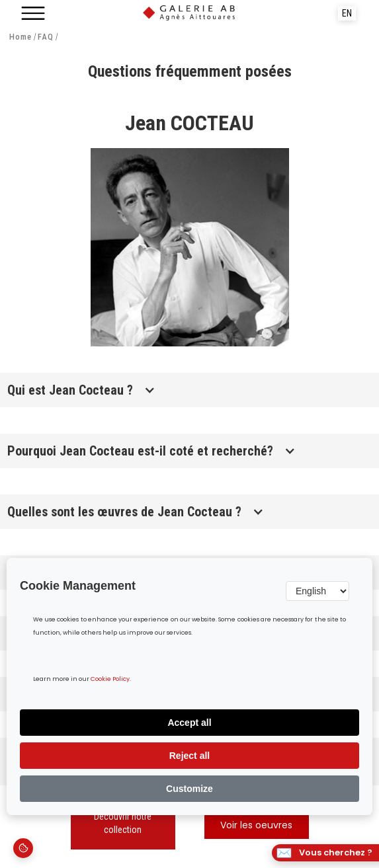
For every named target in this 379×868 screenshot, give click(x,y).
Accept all (189, 723)
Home (21, 37)
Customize (189, 789)
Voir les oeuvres (256, 826)
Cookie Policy (110, 679)
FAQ (46, 37)
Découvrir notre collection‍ (123, 823)
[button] (33, 13)
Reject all (189, 756)
